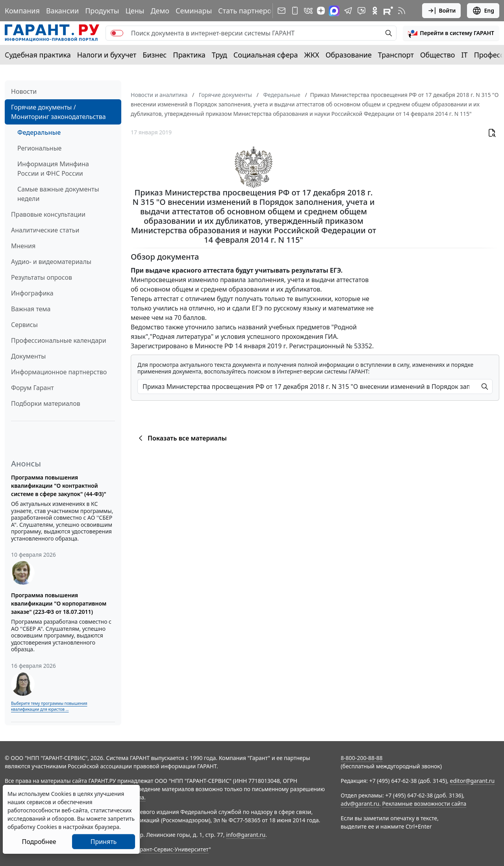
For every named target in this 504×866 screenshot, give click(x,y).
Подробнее (39, 842)
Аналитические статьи (45, 230)
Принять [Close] (104, 842)
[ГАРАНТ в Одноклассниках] (375, 11)
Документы (28, 356)
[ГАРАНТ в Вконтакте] (308, 11)
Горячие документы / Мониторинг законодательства (58, 112)
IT (465, 55)
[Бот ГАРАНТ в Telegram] (361, 11)
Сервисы (24, 325)
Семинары (194, 11)
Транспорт (396, 55)
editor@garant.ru (472, 781)
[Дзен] (321, 11)
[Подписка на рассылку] (282, 11)
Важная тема (31, 309)
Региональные (39, 148)
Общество (438, 55)
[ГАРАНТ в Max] (334, 11)
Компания (22, 11)
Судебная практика (38, 55)
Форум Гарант (32, 388)
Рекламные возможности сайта (424, 804)
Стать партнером (247, 11)
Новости (24, 91)
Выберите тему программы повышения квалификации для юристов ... (49, 706)
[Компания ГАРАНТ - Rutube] (388, 11)
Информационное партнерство (59, 372)
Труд (220, 55)
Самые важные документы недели (58, 194)
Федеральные (39, 132)
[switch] (117, 33)
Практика (189, 55)
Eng (483, 11)
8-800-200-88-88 (361, 758)
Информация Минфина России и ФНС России (53, 169)
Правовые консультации (48, 214)
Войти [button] (442, 11)
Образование (349, 55)
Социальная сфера (266, 55)
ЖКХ (312, 55)
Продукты (102, 11)
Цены (135, 11)
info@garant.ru (246, 835)
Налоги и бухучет (107, 55)
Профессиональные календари (59, 340)
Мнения (23, 246)
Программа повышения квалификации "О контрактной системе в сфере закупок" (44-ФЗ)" (59, 486)
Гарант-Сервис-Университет (171, 849)
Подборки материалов (46, 403)
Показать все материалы (181, 438)
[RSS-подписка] (402, 11)
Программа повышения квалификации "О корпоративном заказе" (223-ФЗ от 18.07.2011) (59, 603)
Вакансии (62, 11)
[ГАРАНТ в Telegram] (348, 11)
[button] (451, 33)
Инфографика (32, 293)
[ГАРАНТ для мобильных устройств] (295, 11)
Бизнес (155, 55)
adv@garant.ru (360, 804)
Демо (160, 11)
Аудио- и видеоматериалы (51, 262)
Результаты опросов (42, 277)
